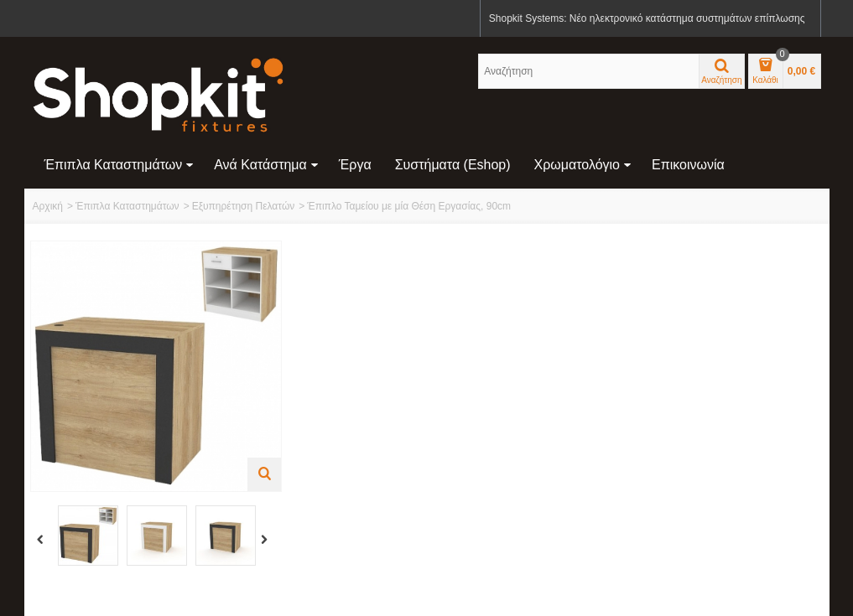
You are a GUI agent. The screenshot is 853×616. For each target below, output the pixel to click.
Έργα (355, 165)
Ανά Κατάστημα (266, 165)
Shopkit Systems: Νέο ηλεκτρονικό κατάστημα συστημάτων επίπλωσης (647, 18)
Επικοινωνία (688, 165)
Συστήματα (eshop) (453, 165)
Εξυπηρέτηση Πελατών (244, 206)
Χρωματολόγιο (583, 165)
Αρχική (48, 206)
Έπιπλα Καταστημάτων (120, 165)
